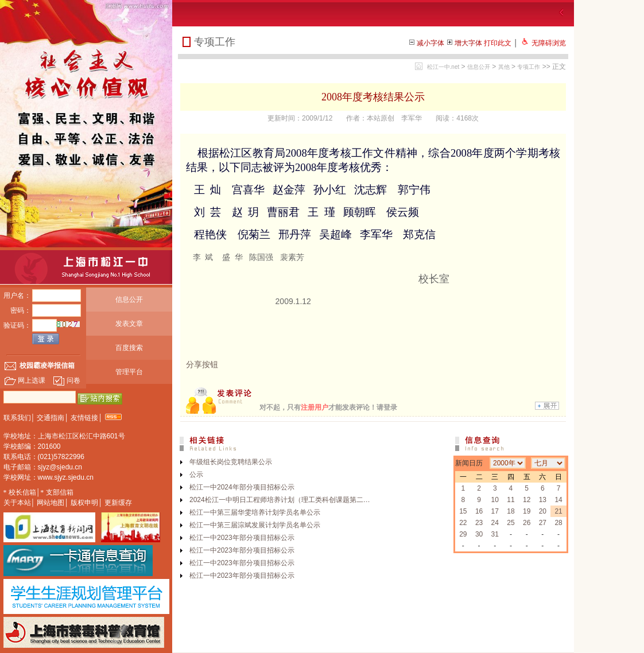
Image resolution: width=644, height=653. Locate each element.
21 (558, 511)
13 (543, 500)
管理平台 (129, 372)
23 (479, 523)
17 (495, 511)
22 (463, 523)
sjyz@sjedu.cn (60, 467)
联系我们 (17, 418)
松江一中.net (443, 67)
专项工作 (529, 67)
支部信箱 (60, 492)
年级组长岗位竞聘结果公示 (231, 462)
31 (495, 534)
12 (527, 500)
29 (463, 534)
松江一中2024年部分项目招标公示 (242, 487)
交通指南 (51, 418)
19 (527, 511)
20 (543, 511)
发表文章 (129, 324)
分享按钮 (202, 364)
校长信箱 (22, 492)
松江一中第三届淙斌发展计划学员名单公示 (255, 525)
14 (558, 500)
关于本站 (17, 503)
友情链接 (84, 418)
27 (543, 523)
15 (463, 511)
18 (511, 511)
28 (558, 523)
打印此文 (498, 43)
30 (479, 534)
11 (511, 500)
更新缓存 (118, 503)
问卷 (67, 380)
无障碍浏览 (549, 43)
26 (527, 523)
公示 (196, 475)
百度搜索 (129, 348)
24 (495, 523)
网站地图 (51, 503)
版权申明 (84, 503)
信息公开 (129, 300)
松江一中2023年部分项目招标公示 (242, 538)
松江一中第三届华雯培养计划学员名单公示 (255, 512)
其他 (504, 67)
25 (511, 523)
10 (495, 500)
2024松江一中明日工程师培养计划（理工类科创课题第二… (280, 500)
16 (479, 511)
